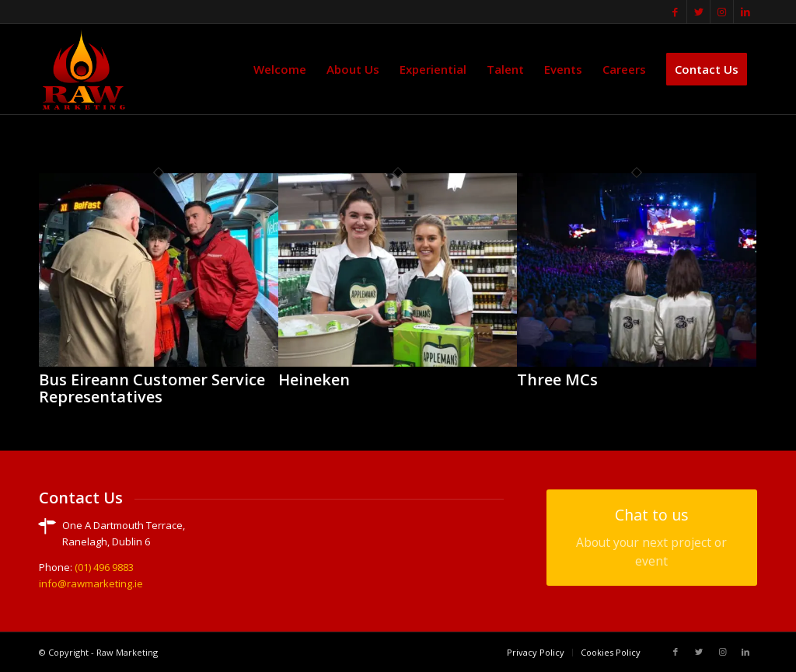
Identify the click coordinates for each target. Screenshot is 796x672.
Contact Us (81, 498)
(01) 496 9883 (104, 567)
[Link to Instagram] (722, 12)
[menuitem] (280, 69)
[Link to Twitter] (698, 12)
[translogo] (84, 69)
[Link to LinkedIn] (745, 12)
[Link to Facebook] (675, 12)
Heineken (314, 380)
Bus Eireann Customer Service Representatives (152, 388)
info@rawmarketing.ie (91, 583)
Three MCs (557, 380)
